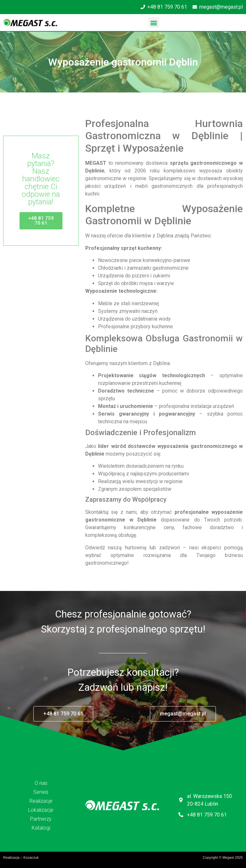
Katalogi (41, 828)
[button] (154, 23)
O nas (41, 783)
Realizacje (41, 801)
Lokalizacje (41, 810)
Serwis (41, 792)
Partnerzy (41, 819)
